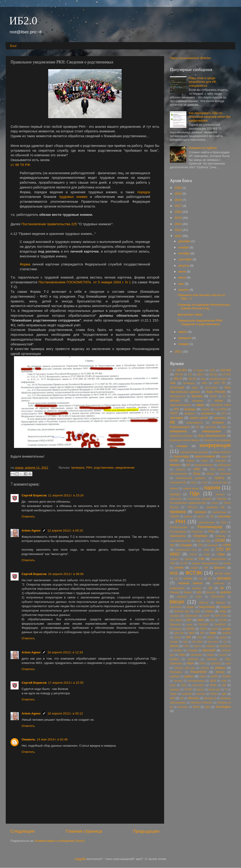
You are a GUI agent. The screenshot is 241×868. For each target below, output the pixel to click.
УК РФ (184, 563)
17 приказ (199, 370)
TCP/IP (188, 689)
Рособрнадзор (178, 532)
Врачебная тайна (190, 314)
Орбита (219, 478)
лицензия (220, 461)
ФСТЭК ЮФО (223, 574)
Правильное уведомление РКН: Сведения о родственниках (200, 322)
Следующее (22, 831)
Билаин (197, 396)
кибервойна (178, 431)
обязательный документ (191, 478)
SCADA (226, 676)
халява (188, 578)
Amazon (211, 592)
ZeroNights (223, 707)
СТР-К (193, 555)
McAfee (178, 650)
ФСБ (174, 573)
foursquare (176, 629)
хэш (200, 578)
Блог (14, 46)
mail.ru (197, 646)
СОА (200, 545)
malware (210, 646)
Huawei (227, 633)
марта (183, 332)
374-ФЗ (227, 374)
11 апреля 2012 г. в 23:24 (66, 495)
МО (188, 465)
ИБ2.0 (23, 21)
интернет (218, 423)
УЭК (206, 568)
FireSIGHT (220, 624)
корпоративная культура (194, 452)
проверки (200, 512)
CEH (198, 611)
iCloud (177, 637)
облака (210, 474)
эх (222, 588)
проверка (78, 468)
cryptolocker (191, 616)
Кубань (190, 461)
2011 (179, 351)
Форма (25, 264)
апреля (184, 290)
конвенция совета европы (185, 440)
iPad (200, 637)
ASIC (199, 597)
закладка (176, 418)
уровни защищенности (205, 563)
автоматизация (218, 379)
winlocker (183, 707)
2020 (179, 188)
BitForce (204, 603)
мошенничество (204, 465)
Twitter (174, 694)
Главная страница (84, 831)
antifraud (182, 597)
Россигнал (197, 532)
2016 (179, 212)
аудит (195, 387)
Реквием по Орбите (203, 148)
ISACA (211, 637)
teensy (200, 689)
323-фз (213, 374)
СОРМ (227, 545)
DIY (189, 620)
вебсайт (175, 401)
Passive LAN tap (185, 668)
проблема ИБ (215, 507)
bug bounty (207, 607)
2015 (179, 218)
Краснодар (181, 456)
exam (189, 624)
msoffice (174, 659)
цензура (224, 578)
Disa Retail (176, 620)
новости (180, 469)
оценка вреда (191, 488)
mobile (210, 655)
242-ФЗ (226, 370)
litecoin (174, 646)
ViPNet (214, 694)
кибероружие (212, 431)
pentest (205, 668)
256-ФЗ (179, 374)
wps (207, 707)
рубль (223, 532)
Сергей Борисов (34, 495)
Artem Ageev (31, 531)
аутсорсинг (211, 387)
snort (173, 685)
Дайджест (190, 413)
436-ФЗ (192, 379)
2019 (179, 194)
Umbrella (187, 694)
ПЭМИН (174, 516)
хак (176, 578)
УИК (172, 563)
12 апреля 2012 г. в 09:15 (65, 531)
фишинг (220, 568)
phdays (220, 668)
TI (226, 689)
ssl (224, 685)
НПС (197, 469)
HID (202, 633)
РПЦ (211, 532)
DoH (212, 620)
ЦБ (210, 578)
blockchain (176, 607)
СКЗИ (220, 540)
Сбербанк (200, 536)
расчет (201, 516)
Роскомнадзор (210, 527)
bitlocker (221, 603)
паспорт (175, 494)
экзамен (197, 588)
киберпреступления (181, 436)
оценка (174, 488)
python (189, 676)
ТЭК (201, 559)
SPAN (213, 685)
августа (184, 266)
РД (212, 516)
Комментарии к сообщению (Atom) (60, 841)
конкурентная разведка (217, 440)
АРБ (205, 383)
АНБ (173, 383)
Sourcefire (198, 685)
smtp (224, 681)
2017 (179, 206)
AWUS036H (218, 597)
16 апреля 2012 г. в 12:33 (65, 652)
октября (184, 253)
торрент (174, 559)
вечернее (198, 401)
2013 (179, 230)
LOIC (186, 646)
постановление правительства (188, 503)
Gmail (215, 629)
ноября (184, 247)
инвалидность (195, 423)
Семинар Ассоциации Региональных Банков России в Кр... (204, 306)
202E (212, 370)
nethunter (212, 659)
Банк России (216, 392)
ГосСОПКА (221, 409)
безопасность (178, 396)
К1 (198, 427)
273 (190, 374)
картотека (211, 427)
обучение (225, 474)
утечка (227, 563)
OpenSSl (216, 663)
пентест (220, 494)
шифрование (177, 588)
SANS (214, 676)
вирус (200, 405)
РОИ (223, 522)
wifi (182, 698)
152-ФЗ (181, 370)
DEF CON (221, 616)
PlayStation (176, 672)
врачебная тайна (221, 405)
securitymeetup (196, 681)
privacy (220, 672)
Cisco (209, 611)
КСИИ (174, 460)
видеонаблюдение (180, 405)
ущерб (194, 568)
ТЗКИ (221, 554)
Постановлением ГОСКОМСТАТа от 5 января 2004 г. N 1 (85, 282)
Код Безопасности (212, 436)
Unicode (201, 694)
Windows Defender (202, 703)
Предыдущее (146, 831)
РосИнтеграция (179, 527)
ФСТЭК (194, 573)
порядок (144, 192)
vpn (224, 694)
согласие (213, 545)
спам (206, 550)
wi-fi (172, 698)
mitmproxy (196, 655)
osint (228, 663)
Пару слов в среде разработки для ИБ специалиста (202, 82)
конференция (215, 445)
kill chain (197, 642)
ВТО (177, 409)
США (207, 555)
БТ (225, 396)
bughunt (226, 607)
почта (215, 503)
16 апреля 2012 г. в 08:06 (66, 574)
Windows (193, 698)
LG (225, 642)
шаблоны (219, 583)
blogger (191, 607)
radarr (203, 676)
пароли (212, 488)
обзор (196, 474)
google (227, 629)
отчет (204, 482)
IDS (189, 637)
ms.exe (223, 655)
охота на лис (219, 482)
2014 (179, 224)
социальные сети (186, 550)
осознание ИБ (178, 482)
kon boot (213, 642)
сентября (185, 259)
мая (182, 284)
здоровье (220, 418)
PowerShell (199, 672)
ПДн (195, 494)
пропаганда (219, 512)
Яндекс (188, 592)
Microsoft (209, 650)
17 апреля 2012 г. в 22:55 (66, 683)
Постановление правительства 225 (49, 224)
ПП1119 (192, 507)
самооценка (178, 536)
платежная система (199, 499)
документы (208, 413)
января (184, 344)
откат (194, 482)
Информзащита (180, 427)
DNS (201, 620)
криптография (205, 456)
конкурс (182, 446)
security (178, 681)
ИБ (172, 422)
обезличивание (179, 474)
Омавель (28, 739)
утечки (179, 568)
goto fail (179, 633)
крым (224, 456)
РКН (89, 468)
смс (172, 545)
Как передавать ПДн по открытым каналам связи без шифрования (210, 117)
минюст (175, 465)
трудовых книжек (73, 197)
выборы (190, 409)
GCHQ (190, 629)
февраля (185, 338)
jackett (223, 637)
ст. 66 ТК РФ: (21, 165)
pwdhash (175, 676)
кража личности (222, 452)
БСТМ (213, 396)
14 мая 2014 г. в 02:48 (52, 739)
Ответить (28, 517)
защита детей (199, 418)
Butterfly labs (182, 611)
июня (182, 277)
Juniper (174, 642)
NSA (190, 663)
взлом (219, 401)
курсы (205, 461)
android (226, 592)
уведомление (125, 468)
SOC (184, 685)
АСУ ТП (220, 383)
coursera (175, 616)
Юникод (174, 592)
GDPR (203, 629)
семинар (220, 536)
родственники (104, 468)
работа (188, 516)
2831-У (201, 374)
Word (196, 707)
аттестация (177, 387)
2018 (179, 200)
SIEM (213, 681)
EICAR (223, 620)
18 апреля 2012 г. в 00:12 (65, 713)
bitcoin (177, 602)
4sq (203, 379)
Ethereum (175, 624)
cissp (223, 611)
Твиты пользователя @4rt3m (190, 58)
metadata (192, 650)
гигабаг (206, 409)
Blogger (80, 859)
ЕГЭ (224, 413)
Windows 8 (210, 698)
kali (185, 642)
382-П (178, 379)
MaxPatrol (225, 646)
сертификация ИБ (180, 541)
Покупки (222, 499)
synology (175, 689)
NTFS (203, 663)
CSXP (206, 616)
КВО (224, 427)
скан (208, 541)
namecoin (193, 659)
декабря (185, 241)
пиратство (176, 499)
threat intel (214, 689)
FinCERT (203, 624)
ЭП (210, 588)
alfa (199, 592)
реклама (225, 516)
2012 (179, 236)
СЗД (198, 541)
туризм (189, 559)
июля (182, 272)
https (213, 633)
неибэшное (224, 465)
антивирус (189, 383)
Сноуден (186, 545)
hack (191, 633)
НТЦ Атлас (217, 469)
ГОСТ (174, 413)
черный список (190, 583)
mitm (182, 655)
